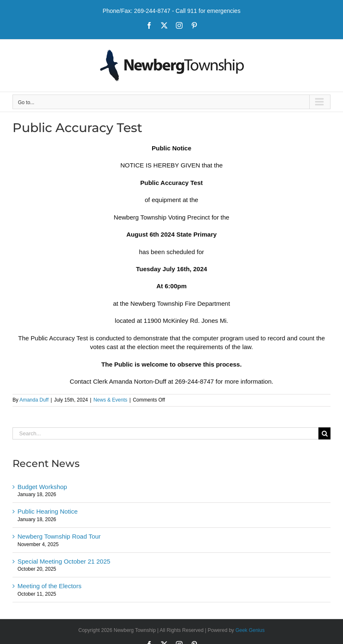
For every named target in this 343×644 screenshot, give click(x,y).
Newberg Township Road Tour (59, 536)
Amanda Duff (34, 400)
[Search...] (165, 433)
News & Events (110, 400)
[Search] (324, 433)
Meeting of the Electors (49, 586)
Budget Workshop (42, 487)
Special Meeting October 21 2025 (64, 561)
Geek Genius (250, 630)
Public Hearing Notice (48, 511)
